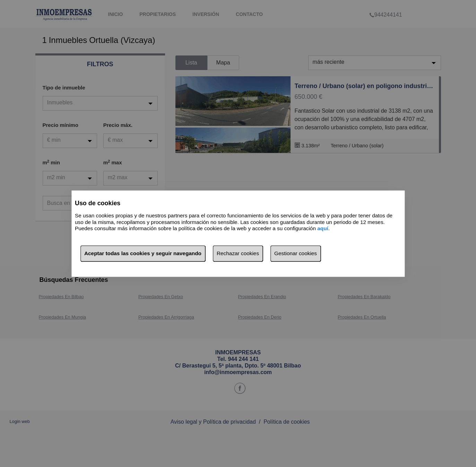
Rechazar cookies (238, 253)
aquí (323, 229)
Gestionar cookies (296, 253)
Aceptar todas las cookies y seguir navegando (143, 253)
